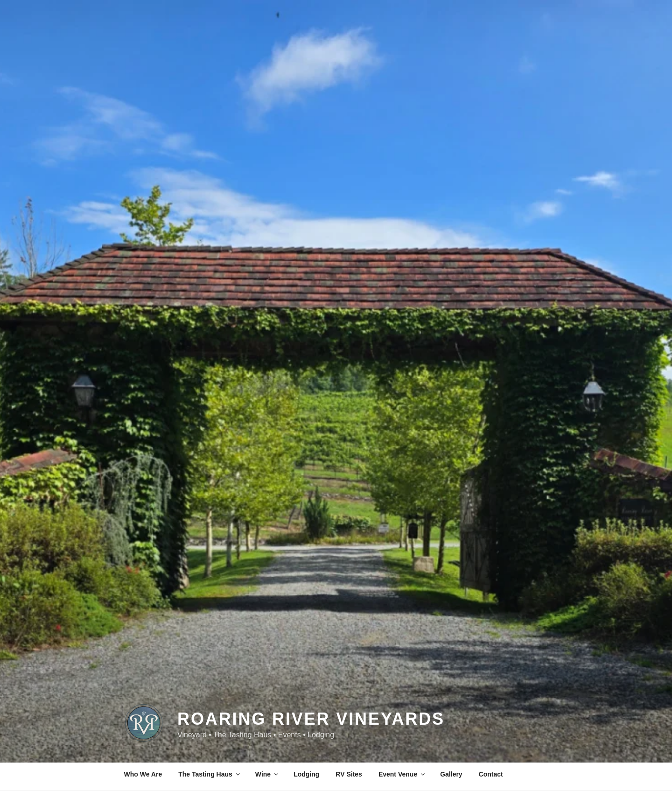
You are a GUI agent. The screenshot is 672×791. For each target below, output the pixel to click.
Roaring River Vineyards (311, 710)
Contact (491, 774)
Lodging (306, 774)
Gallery (451, 774)
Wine (267, 774)
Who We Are (143, 774)
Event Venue (402, 774)
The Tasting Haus (210, 774)
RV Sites (349, 774)
